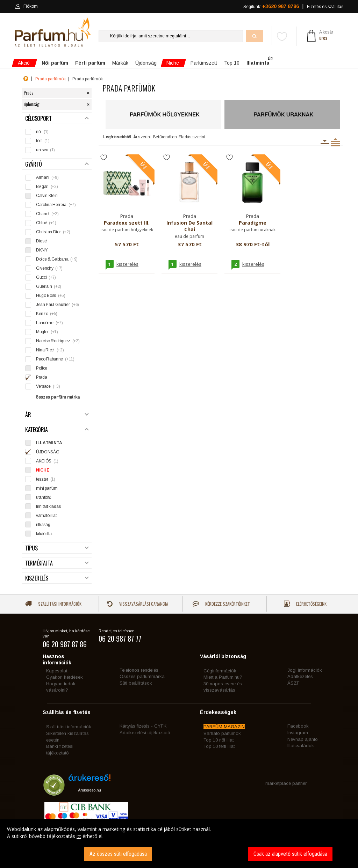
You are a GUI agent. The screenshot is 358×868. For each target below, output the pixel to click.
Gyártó (57, 164)
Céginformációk (220, 671)
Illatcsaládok (301, 746)
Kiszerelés (57, 578)
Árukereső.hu (89, 790)
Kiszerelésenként (325, 142)
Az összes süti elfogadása (118, 854)
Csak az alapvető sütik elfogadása (290, 854)
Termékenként (335, 142)
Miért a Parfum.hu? (223, 677)
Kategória (57, 430)
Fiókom (26, 6)
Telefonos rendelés (139, 670)
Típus (57, 548)
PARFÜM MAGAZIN (224, 727)
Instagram (298, 733)
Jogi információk (305, 670)
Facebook (298, 726)
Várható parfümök (222, 733)
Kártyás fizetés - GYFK (143, 726)
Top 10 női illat (219, 740)
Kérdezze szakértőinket (221, 604)
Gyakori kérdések (65, 677)
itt (79, 836)
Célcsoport (57, 119)
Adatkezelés (300, 676)
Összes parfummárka (142, 676)
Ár (57, 415)
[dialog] (179, 843)
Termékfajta (57, 563)
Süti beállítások (136, 683)
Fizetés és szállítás (325, 7)
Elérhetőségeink (305, 604)
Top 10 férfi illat (219, 746)
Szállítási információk (53, 604)
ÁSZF (293, 683)
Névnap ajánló (303, 739)
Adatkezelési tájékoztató (145, 733)
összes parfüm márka (58, 397)
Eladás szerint (192, 137)
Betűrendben (165, 137)
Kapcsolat (57, 671)
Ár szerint (142, 137)
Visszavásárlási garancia (137, 604)
